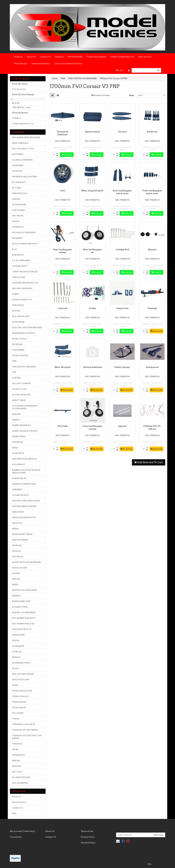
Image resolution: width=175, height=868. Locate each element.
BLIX (14, 249)
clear (28, 107)
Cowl (63, 191)
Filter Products (20, 79)
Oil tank (122, 132)
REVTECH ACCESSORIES (24, 590)
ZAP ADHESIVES (20, 783)
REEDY (15, 585)
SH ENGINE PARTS (21, 663)
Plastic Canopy (122, 367)
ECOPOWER (18, 322)
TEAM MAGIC (19, 702)
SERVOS (16, 657)
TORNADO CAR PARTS (24, 724)
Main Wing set (63, 367)
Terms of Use (87, 831)
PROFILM (17, 545)
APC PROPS (18, 216)
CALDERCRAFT (20, 266)
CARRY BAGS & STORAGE (25, 272)
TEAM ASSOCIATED (22, 691)
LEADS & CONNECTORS (24, 484)
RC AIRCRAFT (19, 182)
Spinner (152, 250)
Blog (14, 813)
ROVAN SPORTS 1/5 (22, 629)
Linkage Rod (122, 250)
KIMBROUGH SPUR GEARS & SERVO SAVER (26, 471)
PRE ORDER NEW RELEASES (26, 137)
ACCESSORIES (19, 205)
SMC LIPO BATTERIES (23, 674)
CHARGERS (18, 165)
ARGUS (16, 221)
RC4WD (16, 573)
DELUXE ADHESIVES (22, 288)
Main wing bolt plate (92, 191)
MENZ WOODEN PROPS (24, 517)
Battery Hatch (93, 132)
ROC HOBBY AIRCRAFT (24, 618)
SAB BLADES (18, 635)
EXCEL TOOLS (19, 339)
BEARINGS (17, 238)
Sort (132, 95)
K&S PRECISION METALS (24, 459)
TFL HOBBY (18, 713)
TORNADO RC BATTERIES (25, 730)
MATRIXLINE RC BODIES (24, 506)
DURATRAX (18, 305)
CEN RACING (19, 277)
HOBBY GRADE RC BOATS (25, 431)
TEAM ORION (19, 708)
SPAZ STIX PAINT (21, 680)
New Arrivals (145, 57)
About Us (31, 57)
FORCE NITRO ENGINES (24, 367)
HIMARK (16, 414)
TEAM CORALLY (20, 696)
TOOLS (16, 719)
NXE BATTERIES (20, 540)
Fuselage (152, 308)
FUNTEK (16, 378)
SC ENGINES (18, 646)
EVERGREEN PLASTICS (23, 333)
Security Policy (88, 843)
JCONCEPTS (18, 453)
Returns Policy (19, 802)
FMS (18, 118)
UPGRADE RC (19, 755)
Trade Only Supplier (96, 57)
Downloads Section (41, 64)
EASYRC (16, 311)
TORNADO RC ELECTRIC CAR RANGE (27, 737)
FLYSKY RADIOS (20, 355)
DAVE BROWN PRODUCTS (25, 283)
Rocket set (152, 132)
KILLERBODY (19, 464)
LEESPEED (17, 489)
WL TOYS (17, 772)
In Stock (20, 89)
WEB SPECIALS (20, 193)
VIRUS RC (17, 766)
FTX (14, 372)
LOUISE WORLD (20, 495)
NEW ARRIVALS (20, 143)
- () (120, 70)
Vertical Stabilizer (93, 367)
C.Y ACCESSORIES (21, 260)
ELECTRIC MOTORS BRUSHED (27, 328)
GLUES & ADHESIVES (22, 160)
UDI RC (15, 749)
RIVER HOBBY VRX (21, 601)
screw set (63, 308)
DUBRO (16, 294)
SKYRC (16, 668)
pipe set (122, 426)
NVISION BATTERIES (22, 534)
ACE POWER (18, 210)
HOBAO (16, 420)
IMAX (15, 448)
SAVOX (16, 640)
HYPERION (17, 442)
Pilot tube (63, 426)
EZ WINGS (17, 344)
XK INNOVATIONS (21, 777)
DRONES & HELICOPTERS (25, 177)
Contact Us (45, 57)
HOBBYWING (19, 436)
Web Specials (21, 64)
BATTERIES (18, 154)
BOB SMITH (18, 255)
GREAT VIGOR (19, 400)
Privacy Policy (88, 837)
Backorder (156, 331)
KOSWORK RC (19, 478)
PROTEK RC (18, 557)
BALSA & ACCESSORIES (24, 232)
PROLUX (16, 551)
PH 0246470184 (75, 57)
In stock (67, 155)
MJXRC (16, 529)
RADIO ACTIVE (19, 568)
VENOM (16, 761)
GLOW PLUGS (19, 389)
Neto (150, 864)
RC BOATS (17, 171)
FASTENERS (18, 350)
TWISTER (17, 744)
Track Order (16, 837)
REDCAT (16, 579)
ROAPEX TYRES (20, 607)
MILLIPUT (17, 523)
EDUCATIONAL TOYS (23, 149)
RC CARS (16, 188)
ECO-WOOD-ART (21, 316)
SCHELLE (17, 652)
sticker (93, 308)
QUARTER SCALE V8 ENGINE (26, 562)
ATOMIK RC (18, 227)
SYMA (15, 685)
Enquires (59, 57)
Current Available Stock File (68, 64)
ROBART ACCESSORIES (24, 612)
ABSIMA (16, 199)
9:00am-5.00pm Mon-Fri (122, 57)
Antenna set (152, 367)
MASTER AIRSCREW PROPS (26, 501)
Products (18, 57)
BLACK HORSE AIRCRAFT (25, 244)
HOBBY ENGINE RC (21, 425)
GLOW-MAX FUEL (21, 395)
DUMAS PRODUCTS (22, 300)
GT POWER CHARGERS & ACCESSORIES (25, 407)
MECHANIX (18, 512)
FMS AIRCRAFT (24, 124)
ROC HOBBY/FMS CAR (23, 624)
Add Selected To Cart (149, 462)
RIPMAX (16, 596)
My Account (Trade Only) (22, 831)
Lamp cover (122, 308)
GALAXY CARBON (21, 383)
